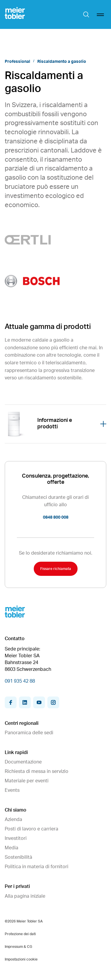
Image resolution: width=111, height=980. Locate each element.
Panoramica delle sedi (29, 733)
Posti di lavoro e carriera (32, 829)
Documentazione (23, 762)
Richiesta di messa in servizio (37, 771)
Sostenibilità (18, 857)
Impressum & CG (18, 947)
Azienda (13, 820)
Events (12, 790)
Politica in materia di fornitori (37, 867)
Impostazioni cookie (21, 959)
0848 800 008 (56, 517)
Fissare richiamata (56, 569)
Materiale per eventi (27, 781)
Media (12, 848)
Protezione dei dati (20, 934)
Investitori (16, 838)
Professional (17, 62)
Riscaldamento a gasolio (62, 62)
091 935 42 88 (20, 681)
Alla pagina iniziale (25, 896)
